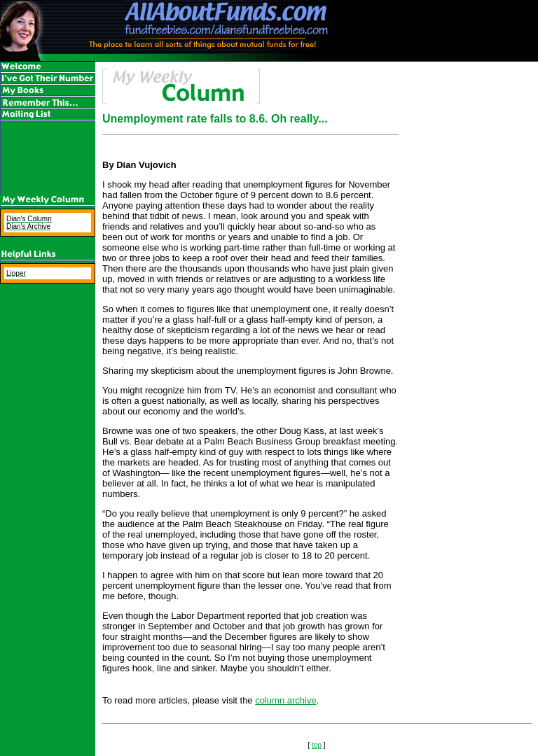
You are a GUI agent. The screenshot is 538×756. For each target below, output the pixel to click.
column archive (285, 700)
